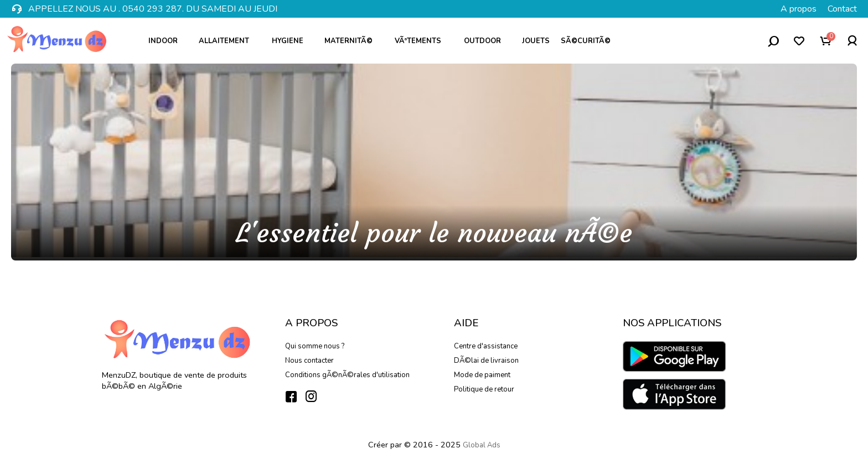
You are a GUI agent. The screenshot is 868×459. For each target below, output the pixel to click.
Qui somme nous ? (315, 346)
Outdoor (486, 41)
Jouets (536, 41)
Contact (842, 9)
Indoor (167, 41)
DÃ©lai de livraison (486, 361)
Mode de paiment (482, 375)
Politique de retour (484, 389)
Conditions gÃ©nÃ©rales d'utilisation (347, 375)
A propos (799, 9)
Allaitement (229, 41)
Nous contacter (309, 361)
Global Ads (482, 445)
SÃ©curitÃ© (590, 41)
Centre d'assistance (486, 346)
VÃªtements (423, 41)
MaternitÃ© (353, 41)
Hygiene (291, 41)
